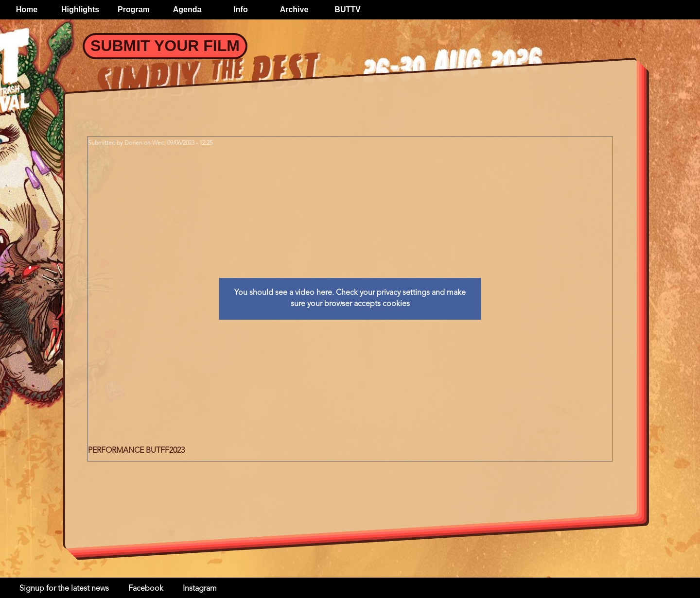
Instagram (200, 589)
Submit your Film (165, 46)
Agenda (187, 9)
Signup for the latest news (64, 589)
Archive (294, 9)
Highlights (80, 9)
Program (134, 9)
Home (27, 9)
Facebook (146, 589)
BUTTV (347, 9)
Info (240, 9)
